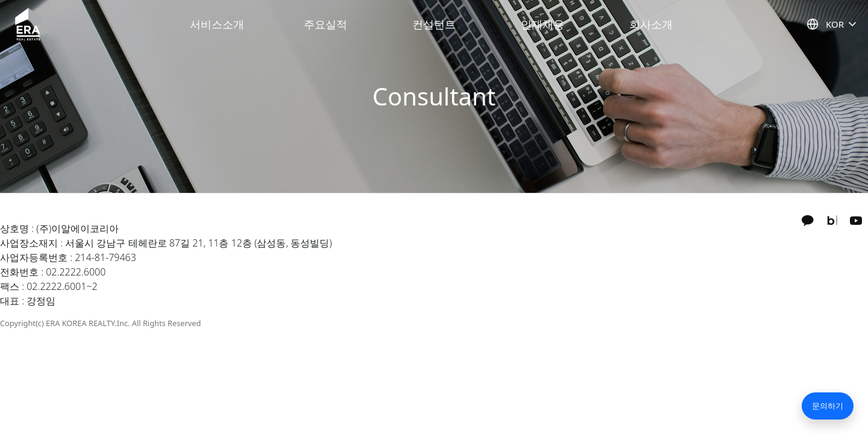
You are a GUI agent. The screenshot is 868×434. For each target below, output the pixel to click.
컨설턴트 (434, 24)
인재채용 (542, 24)
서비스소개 (217, 24)
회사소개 (651, 24)
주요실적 (325, 24)
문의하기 (828, 406)
